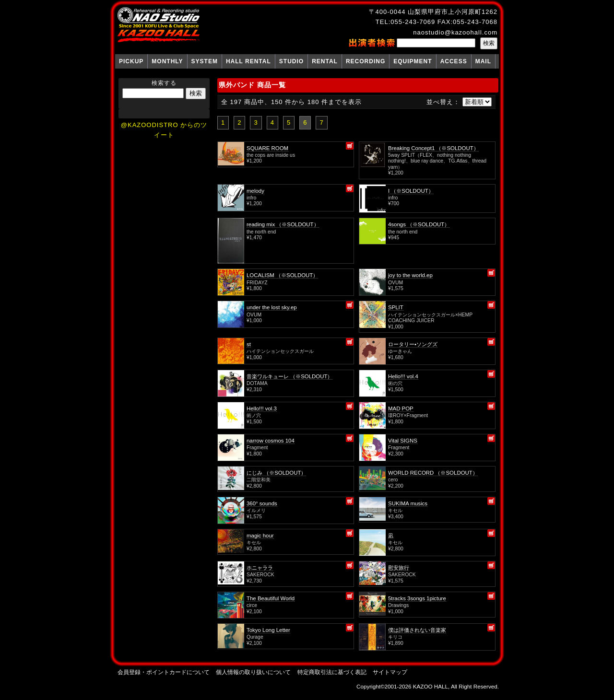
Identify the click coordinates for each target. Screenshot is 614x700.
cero (393, 480)
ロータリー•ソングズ (413, 344)
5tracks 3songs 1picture (417, 598)
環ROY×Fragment (408, 415)
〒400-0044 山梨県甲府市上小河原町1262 (433, 12)
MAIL (483, 61)
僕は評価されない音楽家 (417, 630)
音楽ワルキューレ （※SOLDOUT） (289, 376)
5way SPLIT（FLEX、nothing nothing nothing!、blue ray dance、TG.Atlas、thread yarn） (437, 161)
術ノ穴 (254, 415)
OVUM (396, 283)
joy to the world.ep (410, 275)
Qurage (255, 637)
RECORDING (366, 61)
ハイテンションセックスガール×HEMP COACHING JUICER (430, 318)
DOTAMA (257, 383)
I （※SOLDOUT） (411, 191)
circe (252, 605)
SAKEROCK (260, 575)
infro (251, 198)
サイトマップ (390, 672)
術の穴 (395, 383)
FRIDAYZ (257, 283)
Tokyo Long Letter (268, 630)
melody (255, 191)
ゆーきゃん (400, 351)
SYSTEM (205, 61)
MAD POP (401, 408)
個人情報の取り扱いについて (253, 672)
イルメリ (256, 510)
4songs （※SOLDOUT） (419, 224)
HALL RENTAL (248, 61)
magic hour (260, 536)
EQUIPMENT (413, 61)
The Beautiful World (271, 598)
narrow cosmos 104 (271, 441)
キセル (395, 510)
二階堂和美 (259, 480)
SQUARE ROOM (267, 148)
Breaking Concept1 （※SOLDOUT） (433, 148)
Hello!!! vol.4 (403, 376)
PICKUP (131, 61)
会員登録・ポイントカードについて (164, 672)
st (249, 344)
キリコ (395, 637)
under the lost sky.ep (272, 307)
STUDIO (291, 61)
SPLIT (396, 307)
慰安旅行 (399, 568)
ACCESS (454, 61)
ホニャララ (260, 568)
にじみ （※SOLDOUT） (276, 473)
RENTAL (325, 61)
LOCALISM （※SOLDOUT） (282, 275)
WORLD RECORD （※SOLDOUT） (433, 473)
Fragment (257, 448)
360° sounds (262, 503)
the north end (261, 232)
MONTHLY (167, 61)
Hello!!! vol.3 (262, 408)
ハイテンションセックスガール (280, 351)
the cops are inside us (271, 155)
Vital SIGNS (403, 441)
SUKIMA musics (408, 503)
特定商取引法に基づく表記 (332, 672)
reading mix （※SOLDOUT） (283, 224)
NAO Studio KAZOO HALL (159, 25)
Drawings (398, 605)
